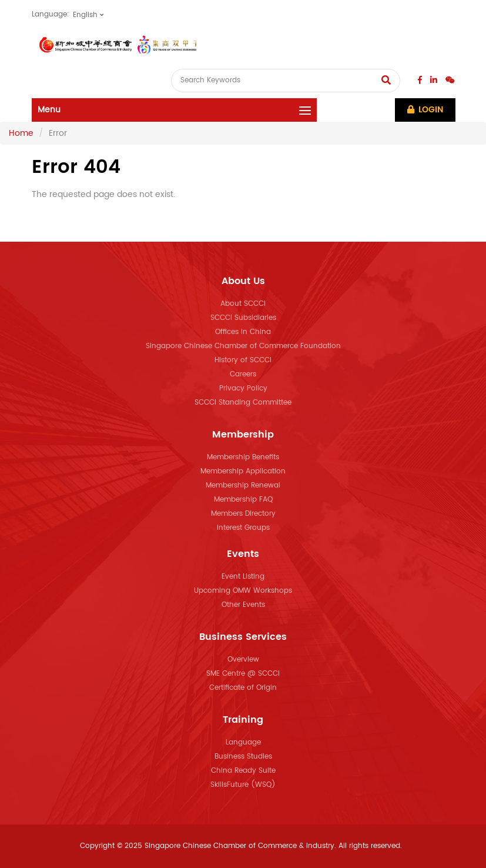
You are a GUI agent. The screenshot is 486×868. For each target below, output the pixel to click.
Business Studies (243, 757)
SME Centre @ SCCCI (243, 674)
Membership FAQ (243, 500)
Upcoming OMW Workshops (243, 591)
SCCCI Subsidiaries (243, 318)
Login (425, 110)
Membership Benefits (243, 457)
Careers (243, 374)
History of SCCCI (243, 360)
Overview (243, 660)
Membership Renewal (243, 485)
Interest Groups (243, 528)
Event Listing (243, 577)
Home (21, 133)
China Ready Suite (243, 771)
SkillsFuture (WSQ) (243, 785)
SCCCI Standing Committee (243, 403)
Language (243, 742)
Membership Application (243, 471)
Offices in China (243, 332)
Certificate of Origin (243, 688)
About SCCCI (243, 304)
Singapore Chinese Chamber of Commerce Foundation (243, 346)
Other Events (243, 605)
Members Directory (243, 514)
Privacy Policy (243, 388)
